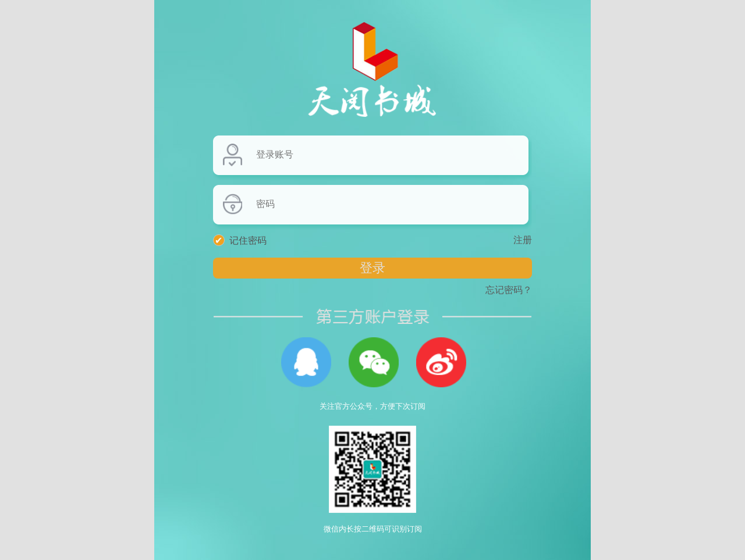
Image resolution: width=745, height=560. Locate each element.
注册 (523, 240)
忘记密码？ (509, 290)
